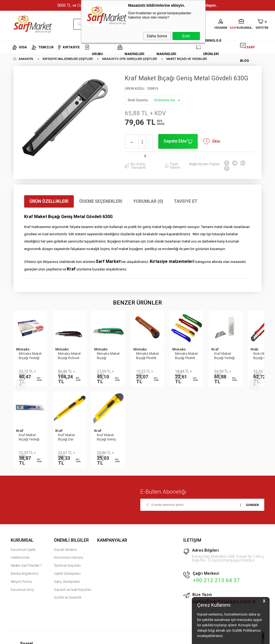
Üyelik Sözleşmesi (67, 578)
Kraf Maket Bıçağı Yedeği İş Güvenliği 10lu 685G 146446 (224, 356)
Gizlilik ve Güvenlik (68, 602)
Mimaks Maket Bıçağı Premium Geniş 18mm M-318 (108, 356)
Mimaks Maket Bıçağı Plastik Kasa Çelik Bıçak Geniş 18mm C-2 (147, 356)
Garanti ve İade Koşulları (73, 594)
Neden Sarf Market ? (26, 570)
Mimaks (23, 349)
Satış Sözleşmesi (67, 586)
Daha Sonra (157, 36)
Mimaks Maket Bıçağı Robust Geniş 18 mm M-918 (69, 356)
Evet (186, 36)
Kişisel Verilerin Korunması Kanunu (69, 558)
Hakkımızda (20, 562)
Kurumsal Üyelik (23, 554)
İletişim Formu (21, 586)
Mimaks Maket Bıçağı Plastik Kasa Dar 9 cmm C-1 (186, 356)
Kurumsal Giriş (22, 594)
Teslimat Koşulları (67, 570)
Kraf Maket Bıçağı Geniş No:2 (28, 440)
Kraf (215, 349)
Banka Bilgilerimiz (25, 578)
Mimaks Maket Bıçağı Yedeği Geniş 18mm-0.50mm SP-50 (30, 356)
